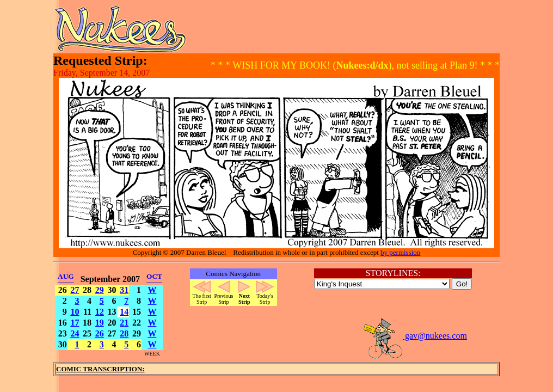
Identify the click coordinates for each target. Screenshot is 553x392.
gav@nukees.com (415, 336)
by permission (400, 252)
